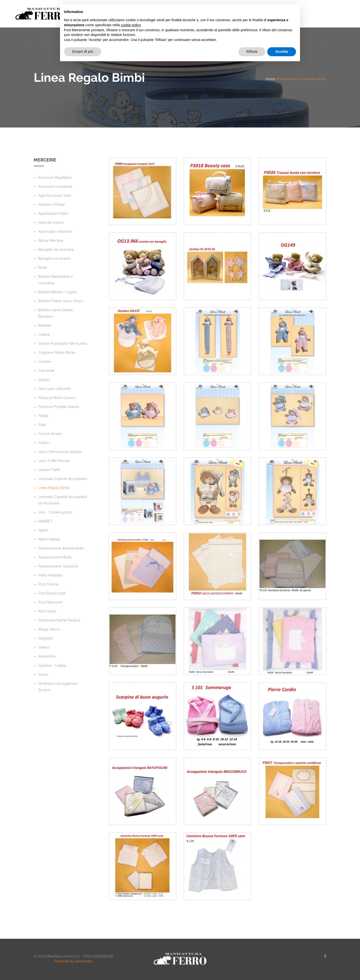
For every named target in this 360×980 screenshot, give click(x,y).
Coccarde (46, 370)
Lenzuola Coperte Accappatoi (63, 479)
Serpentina (47, 656)
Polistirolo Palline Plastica (59, 620)
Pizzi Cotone (48, 584)
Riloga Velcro (49, 629)
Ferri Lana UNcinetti (55, 389)
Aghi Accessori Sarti (54, 195)
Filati (42, 425)
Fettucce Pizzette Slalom (59, 407)
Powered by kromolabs (73, 961)
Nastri (43, 530)
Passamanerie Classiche (58, 566)
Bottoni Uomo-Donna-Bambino (56, 313)
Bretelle (45, 325)
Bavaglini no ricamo (54, 258)
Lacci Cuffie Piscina (54, 461)
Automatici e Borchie (55, 231)
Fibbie (43, 416)
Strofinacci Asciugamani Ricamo (58, 687)
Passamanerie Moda (55, 557)
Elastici (44, 380)
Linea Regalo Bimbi (311, 79)
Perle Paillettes (51, 575)
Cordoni (45, 361)
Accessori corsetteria (55, 186)
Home (270, 79)
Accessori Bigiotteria (55, 177)
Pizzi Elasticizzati (52, 593)
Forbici (44, 443)
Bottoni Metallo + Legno (57, 292)
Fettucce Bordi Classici (57, 398)
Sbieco (44, 647)
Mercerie (286, 79)
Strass (43, 674)
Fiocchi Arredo (50, 434)
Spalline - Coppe (52, 665)
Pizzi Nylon (47, 611)
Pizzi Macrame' (50, 602)
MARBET (45, 521)
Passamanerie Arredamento (61, 548)
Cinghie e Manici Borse (57, 352)
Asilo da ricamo (51, 222)
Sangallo (45, 638)
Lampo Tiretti (49, 470)
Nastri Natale (49, 539)
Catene (44, 334)
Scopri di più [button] (83, 51)
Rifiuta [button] (252, 51)
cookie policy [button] (131, 25)
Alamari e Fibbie (51, 204)
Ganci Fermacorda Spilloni (60, 452)
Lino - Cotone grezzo (55, 512)
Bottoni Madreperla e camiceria (55, 280)
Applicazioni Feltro (53, 213)
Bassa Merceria (51, 240)
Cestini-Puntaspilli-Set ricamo (63, 343)
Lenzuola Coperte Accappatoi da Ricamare (63, 500)
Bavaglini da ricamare (56, 249)
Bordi (42, 267)
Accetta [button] (282, 51)
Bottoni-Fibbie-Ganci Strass (61, 301)
